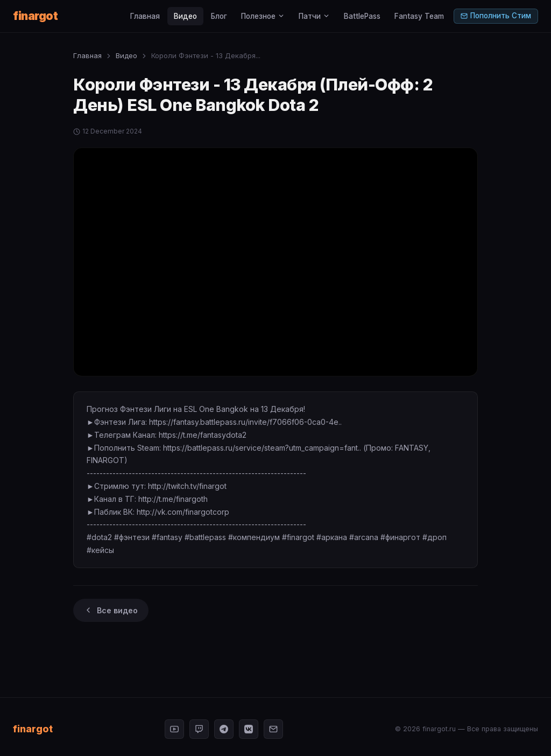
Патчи (314, 16)
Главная (145, 16)
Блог (219, 16)
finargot (35, 16)
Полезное (263, 16)
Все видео (111, 610)
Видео (185, 16)
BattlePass (362, 16)
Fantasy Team (419, 16)
